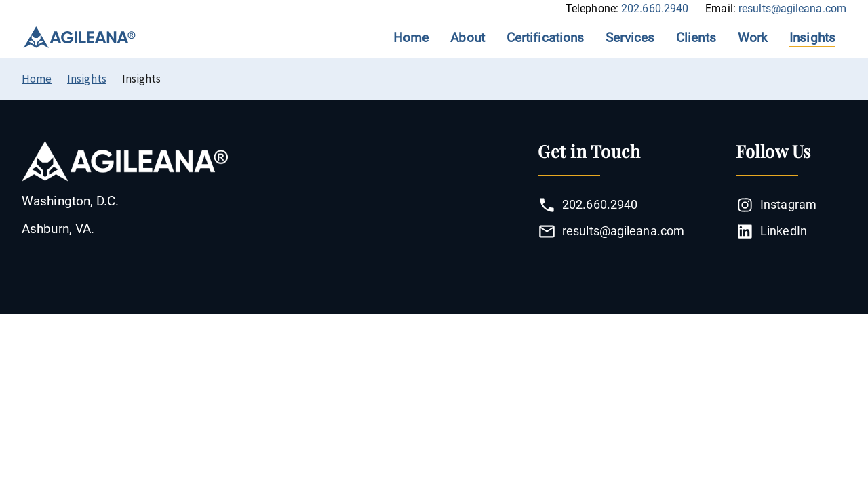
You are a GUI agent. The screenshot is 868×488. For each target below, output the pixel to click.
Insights (812, 38)
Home (411, 38)
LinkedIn (771, 231)
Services (630, 38)
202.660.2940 (655, 8)
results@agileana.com (792, 8)
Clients (696, 38)
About (468, 38)
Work (753, 38)
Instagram (776, 205)
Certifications (545, 38)
